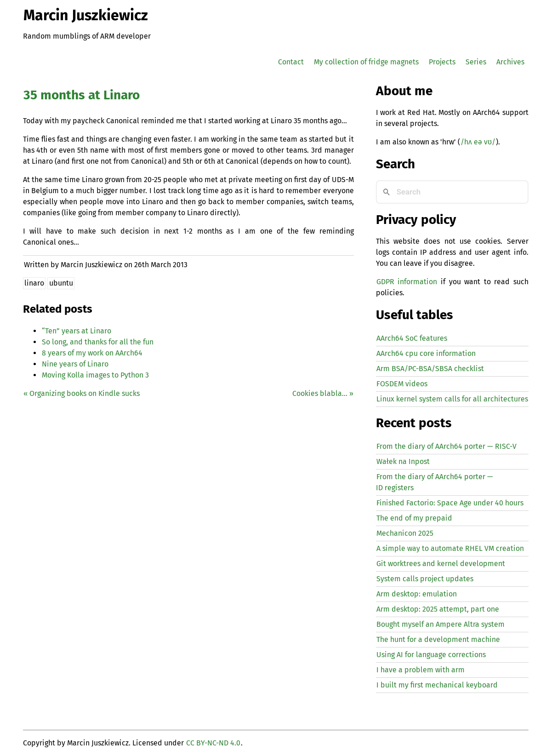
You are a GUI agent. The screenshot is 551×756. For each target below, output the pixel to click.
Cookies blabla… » (323, 393)
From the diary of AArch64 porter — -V (446, 446)
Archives (510, 62)
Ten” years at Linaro (77, 331)
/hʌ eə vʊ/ (478, 142)
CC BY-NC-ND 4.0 (213, 743)
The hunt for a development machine (438, 639)
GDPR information (407, 282)
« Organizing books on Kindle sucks (82, 393)
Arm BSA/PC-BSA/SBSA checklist (430, 369)
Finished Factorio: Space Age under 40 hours (450, 503)
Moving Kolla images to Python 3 (95, 375)
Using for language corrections (431, 655)
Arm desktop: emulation (417, 594)
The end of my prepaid (414, 518)
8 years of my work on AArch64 (92, 353)
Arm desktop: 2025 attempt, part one (438, 609)
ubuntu (61, 283)
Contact (291, 62)
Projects (442, 62)
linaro (34, 283)
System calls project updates (425, 579)
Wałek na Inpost (403, 461)
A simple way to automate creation (450, 548)
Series (476, 62)
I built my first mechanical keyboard (437, 685)
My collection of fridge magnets (366, 62)
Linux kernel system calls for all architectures (452, 399)
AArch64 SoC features (412, 338)
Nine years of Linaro (75, 364)
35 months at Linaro (82, 95)
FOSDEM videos (402, 384)
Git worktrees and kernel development (441, 564)
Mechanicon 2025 (405, 533)
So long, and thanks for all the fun (98, 342)
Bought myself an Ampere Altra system (440, 624)
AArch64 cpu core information (426, 353)
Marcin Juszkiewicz (86, 15)
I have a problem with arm (420, 670)
